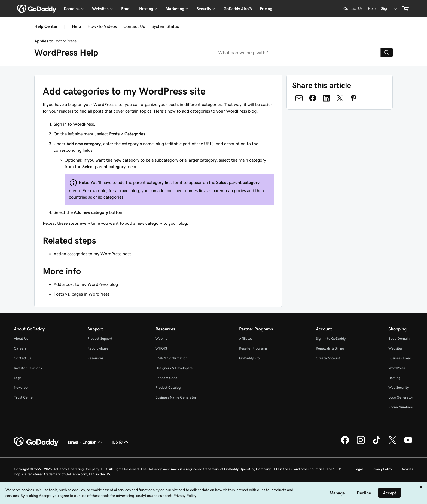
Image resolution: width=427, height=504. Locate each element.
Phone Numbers (401, 407)
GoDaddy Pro (249, 358)
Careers (20, 348)
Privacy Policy (382, 469)
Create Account (328, 358)
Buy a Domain (399, 338)
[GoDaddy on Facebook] (345, 443)
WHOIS (161, 348)
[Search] (387, 53)
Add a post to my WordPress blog (86, 284)
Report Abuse (98, 348)
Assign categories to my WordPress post (92, 254)
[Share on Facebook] (313, 98)
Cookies (407, 469)
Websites (396, 348)
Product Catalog (168, 388)
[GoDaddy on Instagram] (361, 443)
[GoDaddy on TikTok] (377, 443)
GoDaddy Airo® (238, 9)
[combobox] (298, 53)
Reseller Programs (253, 348)
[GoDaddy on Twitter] (392, 443)
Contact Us (134, 26)
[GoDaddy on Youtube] (408, 443)
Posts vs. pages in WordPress (82, 294)
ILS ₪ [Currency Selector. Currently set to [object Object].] (121, 442)
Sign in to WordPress (74, 124)
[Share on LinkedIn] (326, 98)
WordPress (66, 41)
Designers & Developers (174, 368)
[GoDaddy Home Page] (36, 442)
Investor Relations (28, 368)
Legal (18, 378)
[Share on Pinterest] (353, 98)
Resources (95, 358)
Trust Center (24, 397)
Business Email (400, 358)
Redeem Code (166, 378)
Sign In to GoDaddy (331, 338)
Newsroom (22, 388)
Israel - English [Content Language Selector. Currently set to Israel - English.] (85, 442)
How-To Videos (102, 26)
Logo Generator (401, 397)
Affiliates (246, 338)
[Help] (372, 9)
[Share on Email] (299, 98)
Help (76, 26)
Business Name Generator (176, 397)
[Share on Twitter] (340, 98)
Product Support (100, 338)
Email (126, 9)
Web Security (399, 388)
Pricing (266, 9)
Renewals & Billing (330, 348)
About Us (21, 338)
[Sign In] (390, 9)
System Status (165, 26)
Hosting (394, 378)
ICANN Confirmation (171, 358)
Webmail (162, 338)
